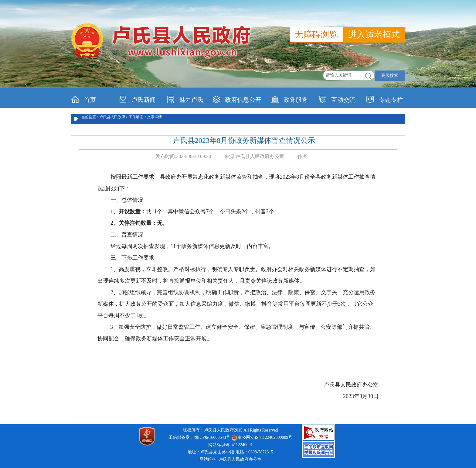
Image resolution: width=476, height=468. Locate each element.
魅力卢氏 (185, 99)
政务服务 (289, 99)
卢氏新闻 (137, 99)
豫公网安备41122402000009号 (262, 438)
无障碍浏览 (316, 34)
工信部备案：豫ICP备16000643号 (199, 437)
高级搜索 (390, 76)
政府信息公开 (237, 99)
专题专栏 (385, 99)
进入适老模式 (374, 34)
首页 (84, 99)
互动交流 (337, 99)
